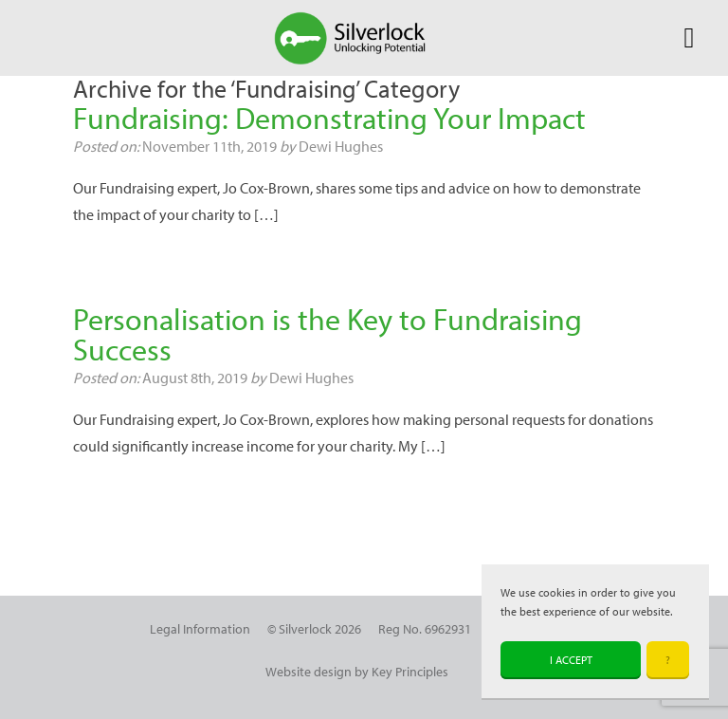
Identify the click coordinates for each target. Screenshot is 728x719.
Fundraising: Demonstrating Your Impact (329, 118)
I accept (571, 660)
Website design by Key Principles (357, 671)
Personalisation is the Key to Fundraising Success (328, 334)
